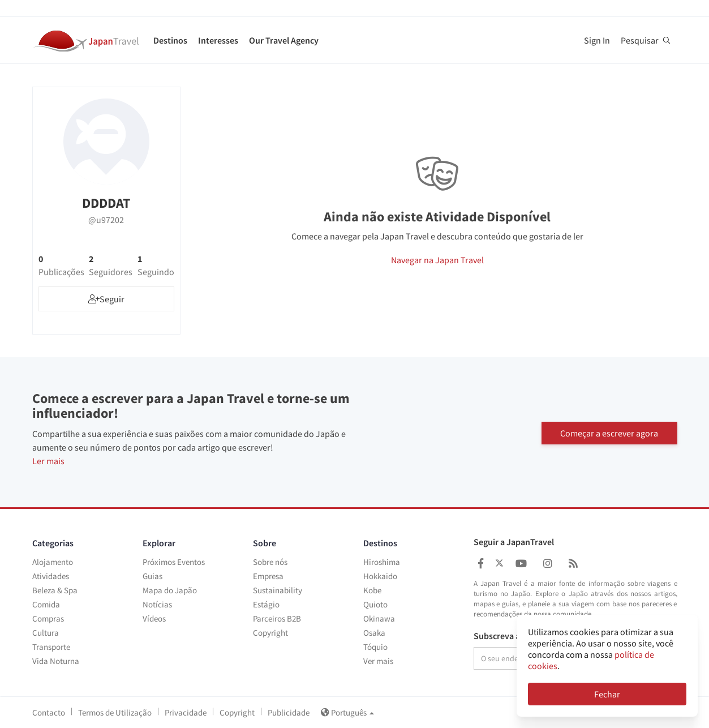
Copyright (270, 633)
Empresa (268, 576)
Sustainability (278, 590)
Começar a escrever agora (609, 432)
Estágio (266, 604)
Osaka (374, 633)
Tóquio (375, 647)
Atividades (51, 576)
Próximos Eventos (174, 562)
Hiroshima (382, 562)
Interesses (218, 40)
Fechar (607, 694)
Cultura (46, 633)
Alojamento (53, 562)
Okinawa (379, 618)
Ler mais (48, 461)
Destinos (170, 40)
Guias (152, 576)
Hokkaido (380, 576)
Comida (46, 604)
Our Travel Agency (284, 40)
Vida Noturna (56, 661)
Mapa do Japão (170, 590)
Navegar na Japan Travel (437, 260)
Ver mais (378, 661)
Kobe (372, 590)
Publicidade (289, 712)
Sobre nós (270, 562)
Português (347, 712)
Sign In (597, 40)
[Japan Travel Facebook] (481, 564)
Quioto (375, 604)
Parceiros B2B (277, 618)
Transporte (51, 647)
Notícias (157, 604)
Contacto (49, 712)
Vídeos (154, 618)
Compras (48, 618)
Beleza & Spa (55, 590)
